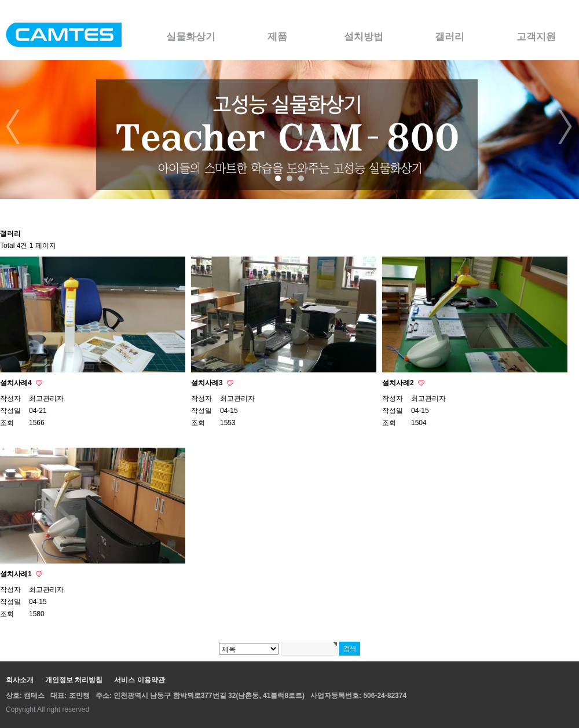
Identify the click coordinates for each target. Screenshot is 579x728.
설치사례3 (208, 383)
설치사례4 (17, 383)
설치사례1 (17, 574)
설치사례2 (399, 383)
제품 (277, 37)
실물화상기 (191, 37)
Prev (13, 127)
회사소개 (20, 680)
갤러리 (450, 37)
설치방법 (364, 37)
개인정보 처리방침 (74, 680)
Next (566, 127)
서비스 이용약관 (139, 680)
